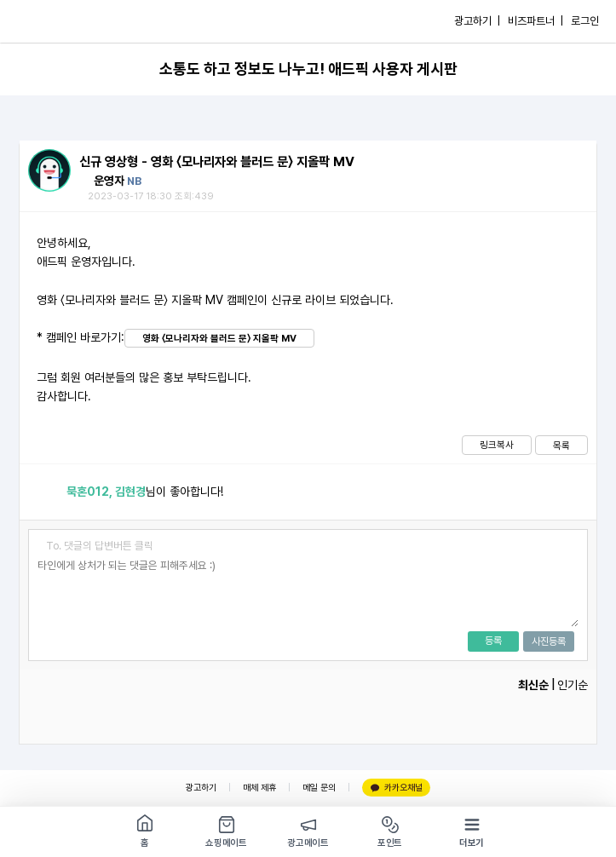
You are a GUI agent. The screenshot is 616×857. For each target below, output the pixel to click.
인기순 (573, 685)
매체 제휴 (259, 788)
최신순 (533, 685)
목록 (561, 446)
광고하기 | (477, 21)
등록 (493, 641)
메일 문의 (319, 788)
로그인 (585, 21)
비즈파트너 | (535, 21)
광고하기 (201, 788)
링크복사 (497, 445)
